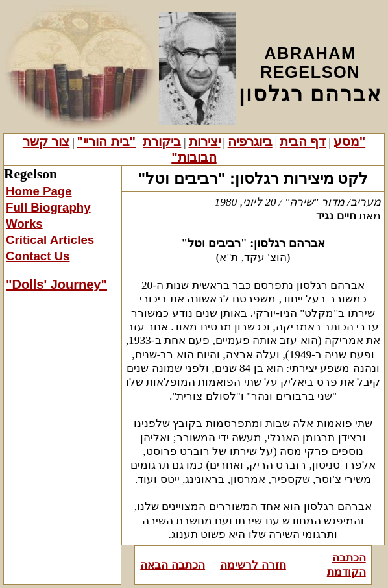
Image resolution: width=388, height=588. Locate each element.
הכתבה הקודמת (346, 564)
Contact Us (38, 256)
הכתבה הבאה (173, 565)
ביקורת (162, 141)
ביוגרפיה (250, 141)
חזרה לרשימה (253, 565)
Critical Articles (50, 240)
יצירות (205, 141)
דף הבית (303, 141)
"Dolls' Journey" (56, 284)
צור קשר (46, 141)
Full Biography (48, 207)
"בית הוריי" (107, 141)
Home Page (39, 191)
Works (24, 224)
